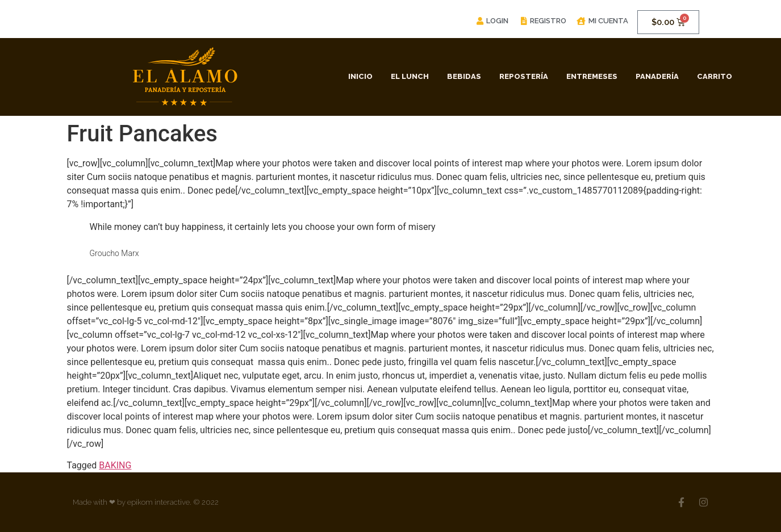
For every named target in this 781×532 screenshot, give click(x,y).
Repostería (524, 76)
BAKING (115, 465)
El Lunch (410, 76)
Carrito (715, 76)
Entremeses (592, 76)
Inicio (360, 76)
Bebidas (464, 76)
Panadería (657, 76)
